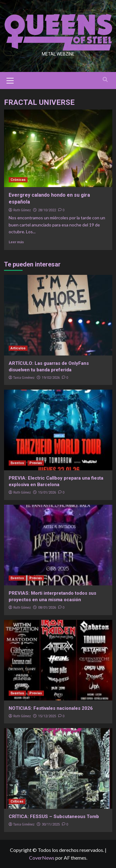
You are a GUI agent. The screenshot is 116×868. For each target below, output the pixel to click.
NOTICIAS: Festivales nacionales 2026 (51, 708)
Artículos (18, 348)
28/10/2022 (47, 210)
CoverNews (42, 858)
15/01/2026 (47, 492)
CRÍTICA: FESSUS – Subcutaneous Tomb (54, 817)
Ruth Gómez (22, 210)
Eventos (17, 463)
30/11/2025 (51, 824)
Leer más (16, 242)
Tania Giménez (24, 378)
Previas (36, 463)
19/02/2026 (51, 378)
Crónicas (18, 180)
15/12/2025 (47, 716)
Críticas (17, 801)
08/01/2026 (47, 608)
